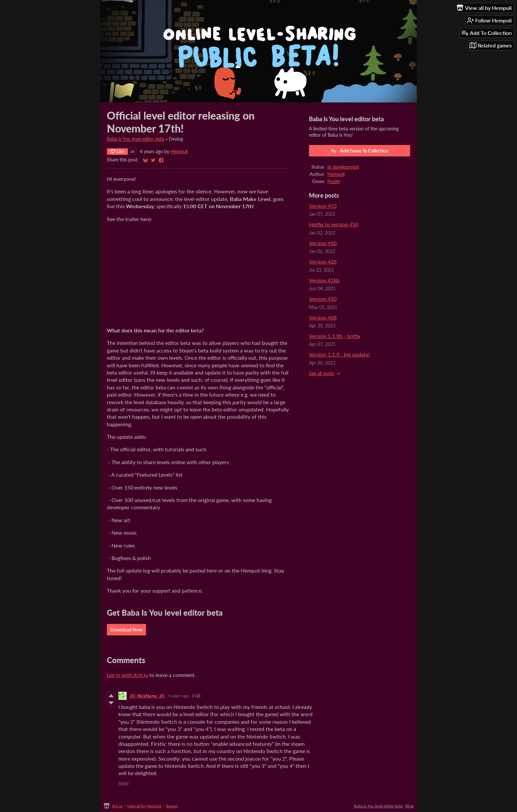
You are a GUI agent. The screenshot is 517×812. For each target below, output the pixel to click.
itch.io (117, 806)
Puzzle (334, 182)
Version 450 (323, 243)
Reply (124, 783)
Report (172, 806)
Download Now (126, 630)
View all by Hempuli (144, 806)
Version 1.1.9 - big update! (339, 354)
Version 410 (323, 299)
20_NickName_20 (147, 696)
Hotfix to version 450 (334, 224)
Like (117, 151)
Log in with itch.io (127, 675)
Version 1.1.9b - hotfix (335, 336)
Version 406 (323, 317)
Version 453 (323, 206)
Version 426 (323, 261)
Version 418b (324, 280)
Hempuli (179, 152)
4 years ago (179, 696)
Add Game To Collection (360, 151)
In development (343, 167)
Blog (410, 806)
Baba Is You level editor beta (136, 139)
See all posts (321, 374)
